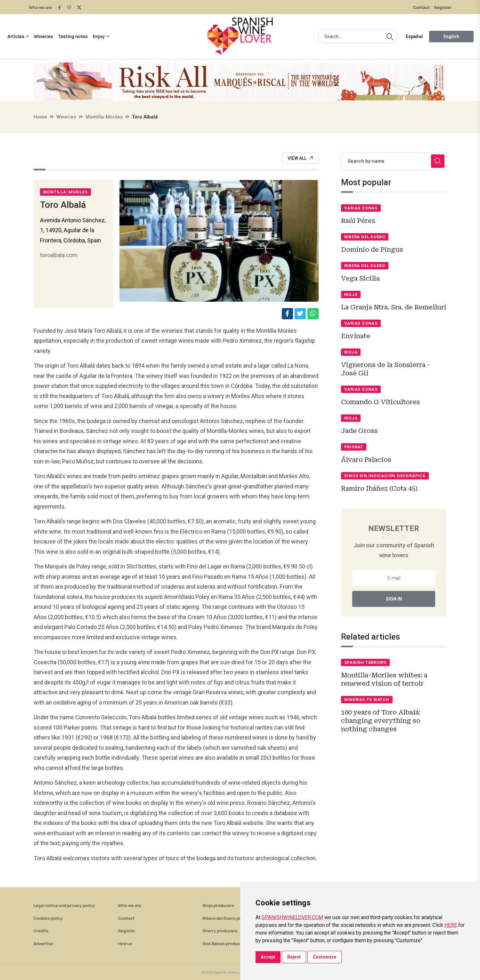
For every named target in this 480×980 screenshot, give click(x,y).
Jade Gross (359, 431)
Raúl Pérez (358, 221)
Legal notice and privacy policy (64, 905)
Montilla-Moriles (104, 117)
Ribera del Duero (365, 237)
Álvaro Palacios (366, 460)
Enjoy (99, 36)
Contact (421, 7)
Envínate (356, 336)
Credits (41, 931)
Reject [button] (294, 957)
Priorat (354, 447)
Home (40, 117)
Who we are (40, 7)
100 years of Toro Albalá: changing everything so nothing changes (381, 721)
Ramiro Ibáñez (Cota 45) (379, 488)
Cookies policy (48, 918)
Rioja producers (218, 905)
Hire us (125, 943)
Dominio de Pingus (372, 249)
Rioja (351, 294)
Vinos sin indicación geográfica (385, 476)
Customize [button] (325, 957)
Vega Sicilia (360, 278)
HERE (451, 925)
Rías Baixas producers (225, 943)
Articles (16, 36)
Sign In (394, 599)
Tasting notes (73, 36)
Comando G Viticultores (381, 402)
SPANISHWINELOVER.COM (292, 917)
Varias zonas (361, 208)
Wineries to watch (367, 700)
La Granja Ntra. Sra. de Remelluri (394, 307)
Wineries (44, 36)
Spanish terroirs (365, 662)
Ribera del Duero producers (230, 918)
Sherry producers (220, 931)
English (451, 37)
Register (443, 7)
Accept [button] (268, 957)
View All (300, 158)
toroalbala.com (59, 255)
